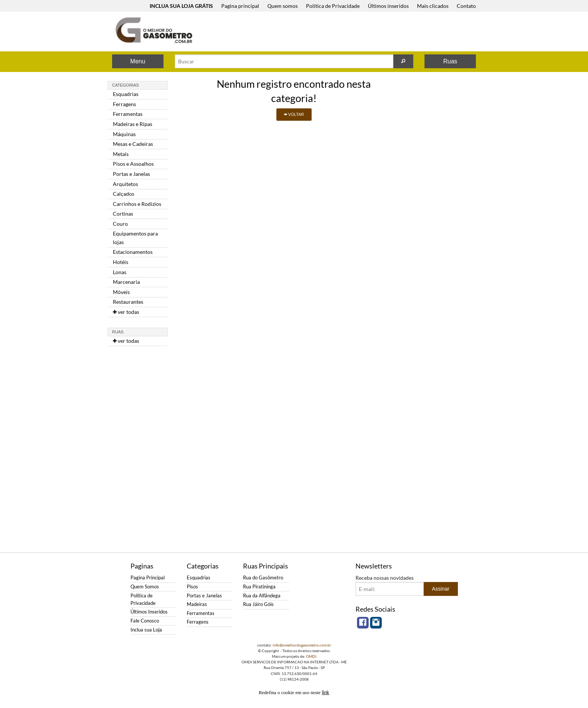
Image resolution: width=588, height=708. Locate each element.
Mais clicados (433, 6)
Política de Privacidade (333, 6)
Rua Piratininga (259, 587)
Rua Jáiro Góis (258, 604)
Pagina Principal (148, 578)
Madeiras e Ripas (133, 124)
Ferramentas (128, 114)
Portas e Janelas (131, 174)
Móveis (121, 292)
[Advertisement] (342, 32)
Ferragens (124, 104)
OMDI (311, 656)
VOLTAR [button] (294, 114)
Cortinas (123, 214)
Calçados (124, 194)
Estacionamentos (133, 252)
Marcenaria (126, 282)
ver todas (126, 312)
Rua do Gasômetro (263, 578)
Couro (120, 224)
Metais (121, 154)
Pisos (192, 587)
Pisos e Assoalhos (133, 164)
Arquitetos (125, 184)
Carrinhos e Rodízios (137, 204)
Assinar (441, 589)
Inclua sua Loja (146, 630)
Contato (466, 6)
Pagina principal (240, 6)
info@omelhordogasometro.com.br (302, 645)
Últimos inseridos (388, 6)
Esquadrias (126, 94)
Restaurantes (128, 302)
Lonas (120, 272)
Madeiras (197, 604)
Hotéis (121, 262)
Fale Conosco (145, 621)
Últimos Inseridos (149, 612)
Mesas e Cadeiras (133, 144)
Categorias (125, 85)
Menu (138, 61)
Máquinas (124, 134)
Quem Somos (145, 587)
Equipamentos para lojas (135, 238)
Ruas (450, 61)
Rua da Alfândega (262, 596)
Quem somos (283, 6)
